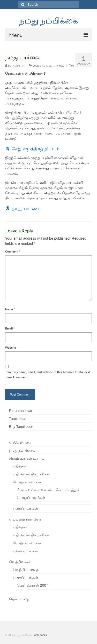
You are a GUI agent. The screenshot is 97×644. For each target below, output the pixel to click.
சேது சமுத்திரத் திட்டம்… (38, 149)
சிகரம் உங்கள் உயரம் (27, 458)
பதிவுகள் (20, 466)
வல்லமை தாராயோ (25, 519)
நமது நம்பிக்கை (48, 20)
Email (10, 328)
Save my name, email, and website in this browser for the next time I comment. (48, 375)
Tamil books (40, 635)
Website (11, 348)
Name (10, 309)
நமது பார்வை (55, 66)
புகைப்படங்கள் (25, 508)
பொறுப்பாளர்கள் (27, 482)
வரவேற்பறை (20, 442)
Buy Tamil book (21, 427)
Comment (13, 252)
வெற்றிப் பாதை (26, 570)
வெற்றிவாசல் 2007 (32, 585)
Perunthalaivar (21, 411)
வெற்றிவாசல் (20, 562)
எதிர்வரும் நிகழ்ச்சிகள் (31, 474)
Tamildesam (19, 419)
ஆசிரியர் (18, 66)
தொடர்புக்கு (19, 599)
